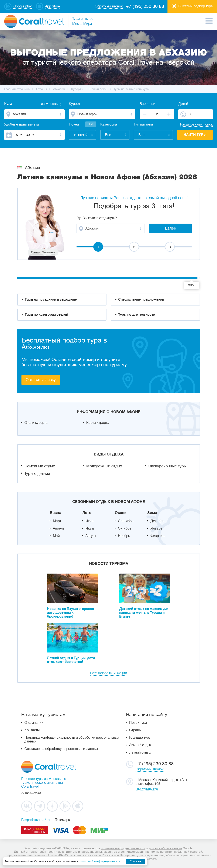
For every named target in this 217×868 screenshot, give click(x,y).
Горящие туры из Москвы (41, 779)
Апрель (59, 528)
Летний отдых (140, 752)
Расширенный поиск (196, 124)
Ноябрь (124, 536)
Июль (90, 528)
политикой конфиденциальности (100, 861)
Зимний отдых (140, 745)
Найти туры (195, 135)
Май (56, 536)
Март (57, 521)
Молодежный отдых (104, 466)
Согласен (135, 861)
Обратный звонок (150, 769)
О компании (34, 723)
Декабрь (157, 521)
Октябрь (125, 528)
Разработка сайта (35, 820)
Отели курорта (36, 423)
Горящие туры (140, 738)
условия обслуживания (165, 848)
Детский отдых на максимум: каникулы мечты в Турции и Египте (143, 613)
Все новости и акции (109, 673)
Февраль (157, 536)
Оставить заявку (41, 380)
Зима (152, 513)
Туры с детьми (37, 474)
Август (91, 536)
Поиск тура (138, 723)
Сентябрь (126, 521)
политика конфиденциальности (123, 848)
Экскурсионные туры (167, 466)
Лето (87, 513)
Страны (135, 730)
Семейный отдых (40, 466)
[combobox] (45, 104)
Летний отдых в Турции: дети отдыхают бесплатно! (71, 660)
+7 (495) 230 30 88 (145, 6)
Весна (55, 513)
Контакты (32, 730)
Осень (121, 513)
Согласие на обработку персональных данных (61, 749)
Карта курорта (98, 423)
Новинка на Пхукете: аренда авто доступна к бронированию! (70, 613)
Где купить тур (147, 789)
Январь (156, 528)
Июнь (90, 521)
